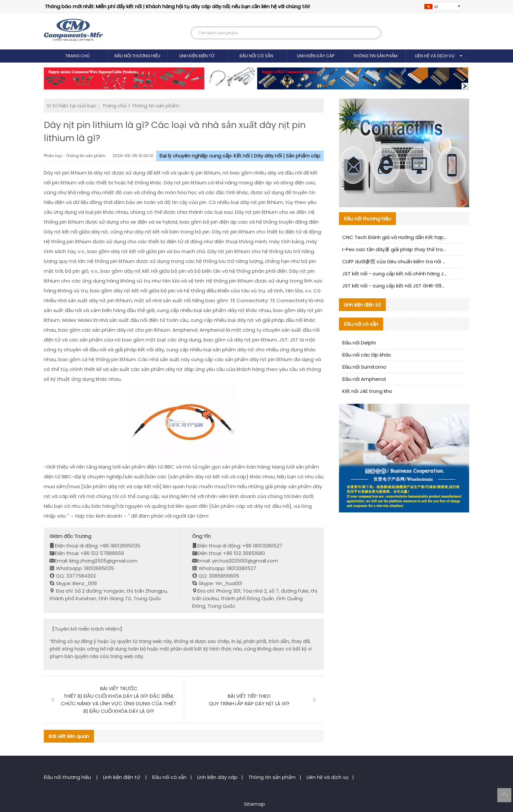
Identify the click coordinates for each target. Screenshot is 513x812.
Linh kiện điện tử (197, 56)
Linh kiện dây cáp (316, 56)
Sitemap (255, 804)
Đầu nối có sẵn (256, 56)
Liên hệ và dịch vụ (435, 56)
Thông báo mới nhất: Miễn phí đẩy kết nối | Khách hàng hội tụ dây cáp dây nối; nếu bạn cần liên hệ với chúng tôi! (177, 6)
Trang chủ (78, 56)
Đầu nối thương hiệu (137, 56)
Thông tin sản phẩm (375, 56)
